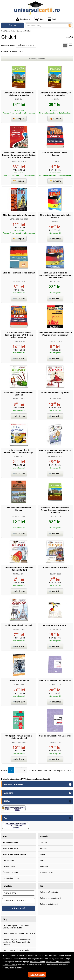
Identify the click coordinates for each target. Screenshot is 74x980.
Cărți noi (44, 842)
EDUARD (55, 161)
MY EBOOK (53, 456)
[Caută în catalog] (70, 25)
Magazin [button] (44, 836)
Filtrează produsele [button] (13, 784)
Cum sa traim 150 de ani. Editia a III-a (19, 934)
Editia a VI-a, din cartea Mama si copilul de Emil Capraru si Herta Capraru (17, 942)
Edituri (43, 854)
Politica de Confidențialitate (14, 854)
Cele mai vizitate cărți (49, 904)
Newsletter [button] (8, 886)
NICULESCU (16, 161)
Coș (38, 19)
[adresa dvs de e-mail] (19, 901)
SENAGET (16, 516)
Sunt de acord (37, 975)
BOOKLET (16, 281)
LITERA (16, 456)
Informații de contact (12, 878)
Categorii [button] (8, 793)
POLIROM (53, 742)
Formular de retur (47, 872)
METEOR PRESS (16, 219)
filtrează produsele (37, 59)
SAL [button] (6, 818)
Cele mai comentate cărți (51, 898)
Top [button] (42, 886)
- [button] (70, 801)
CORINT (53, 629)
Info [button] (5, 836)
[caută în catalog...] (46, 25)
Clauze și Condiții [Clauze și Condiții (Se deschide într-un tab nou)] (10, 965)
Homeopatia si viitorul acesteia (16, 950)
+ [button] (70, 784)
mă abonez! (18, 908)
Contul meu (22, 19)
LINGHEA (19, 99)
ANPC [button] (7, 801)
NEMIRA (16, 399)
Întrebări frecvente (11, 872)
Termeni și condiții (11, 842)
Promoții (43, 848)
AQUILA (55, 221)
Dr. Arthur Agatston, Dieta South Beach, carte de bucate (16, 927)
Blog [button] (5, 919)
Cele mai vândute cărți (49, 892)
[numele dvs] (19, 893)
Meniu (52, 19)
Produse (12, 25)
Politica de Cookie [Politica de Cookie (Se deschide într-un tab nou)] (37, 962)
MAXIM (53, 281)
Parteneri (44, 866)
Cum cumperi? (9, 860)
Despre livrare (9, 866)
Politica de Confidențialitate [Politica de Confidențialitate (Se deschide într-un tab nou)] (57, 962)
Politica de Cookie (11, 848)
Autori (42, 860)
